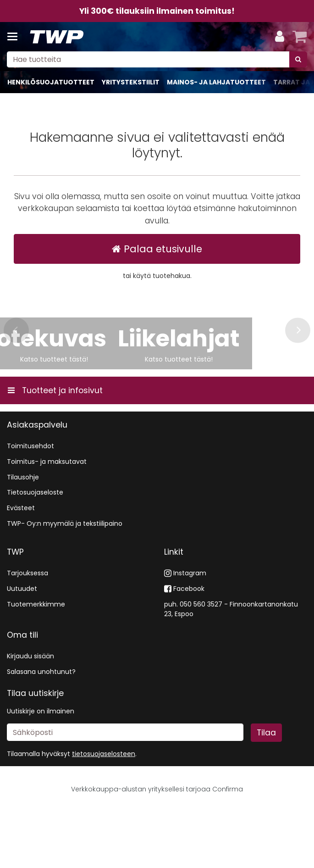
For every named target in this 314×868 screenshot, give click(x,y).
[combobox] (157, 59)
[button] (104, 813)
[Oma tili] (280, 37)
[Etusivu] (57, 37)
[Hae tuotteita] (157, 59)
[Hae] (298, 59)
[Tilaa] (266, 791)
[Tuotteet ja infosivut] (15, 37)
